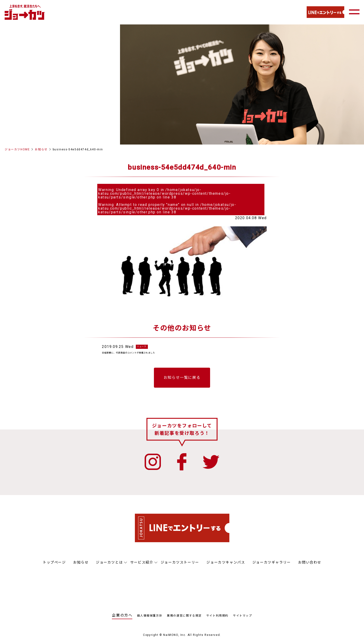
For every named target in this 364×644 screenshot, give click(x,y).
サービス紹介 (142, 565)
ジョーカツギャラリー (272, 565)
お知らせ (41, 149)
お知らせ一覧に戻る (182, 381)
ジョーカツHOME (17, 149)
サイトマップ (243, 619)
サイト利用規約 (217, 619)
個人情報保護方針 (150, 619)
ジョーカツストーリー (180, 565)
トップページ (54, 565)
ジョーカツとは (109, 565)
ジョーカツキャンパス (226, 565)
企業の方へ (122, 618)
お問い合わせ (310, 565)
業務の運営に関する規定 (184, 619)
